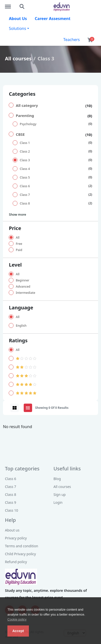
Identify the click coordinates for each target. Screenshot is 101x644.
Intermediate (26, 293)
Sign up (60, 494)
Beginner (23, 280)
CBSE (20, 134)
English (21, 326)
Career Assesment (53, 19)
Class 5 (25, 177)
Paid (19, 250)
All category (27, 105)
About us (12, 530)
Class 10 (11, 510)
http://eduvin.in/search (22, 7)
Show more (18, 214)
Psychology (28, 124)
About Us (18, 19)
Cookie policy (17, 619)
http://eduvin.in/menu (10, 4)
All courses (18, 58)
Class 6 (25, 186)
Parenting (25, 115)
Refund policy (16, 562)
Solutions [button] (18, 28)
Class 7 (25, 195)
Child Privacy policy (20, 554)
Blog (57, 479)
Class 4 (25, 169)
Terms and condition (22, 546)
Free (19, 244)
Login (58, 502)
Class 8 (25, 203)
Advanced (23, 287)
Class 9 (10, 502)
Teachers (71, 40)
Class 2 (25, 151)
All (18, 238)
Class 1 (25, 143)
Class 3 (25, 160)
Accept (18, 631)
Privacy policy (16, 538)
